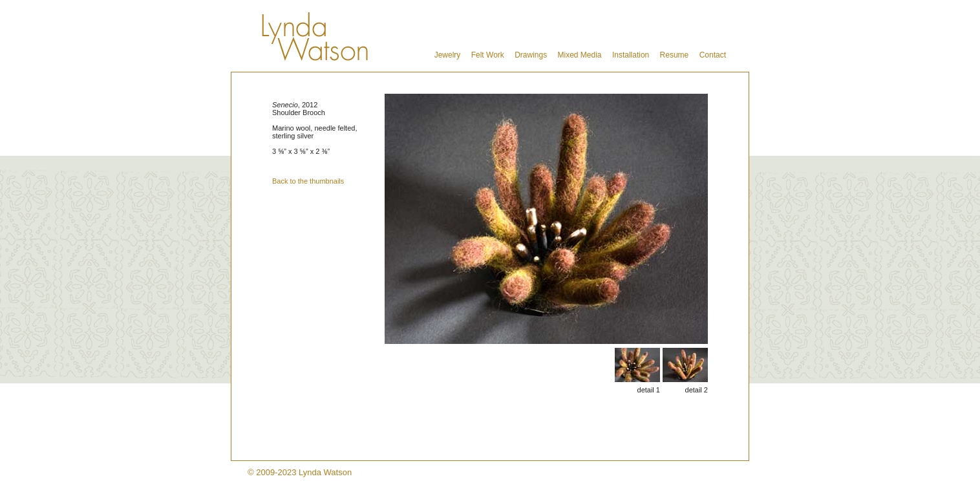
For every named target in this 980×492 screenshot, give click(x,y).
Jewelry (448, 55)
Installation (631, 55)
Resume (675, 55)
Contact (713, 55)
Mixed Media (580, 55)
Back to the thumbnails (308, 181)
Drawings (531, 55)
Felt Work (488, 55)
